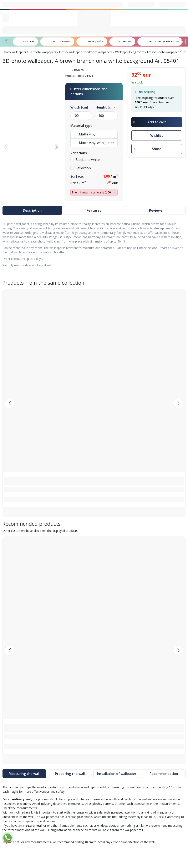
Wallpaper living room (130, 52)
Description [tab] (32, 210)
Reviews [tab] (156, 210)
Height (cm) (105, 107)
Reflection (81, 168)
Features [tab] (94, 210)
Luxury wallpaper (70, 52)
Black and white (85, 160)
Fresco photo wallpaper (163, 52)
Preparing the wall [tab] (70, 774)
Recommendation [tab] (164, 774)
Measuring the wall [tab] (24, 774)
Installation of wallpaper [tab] (117, 774)
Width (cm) (79, 107)
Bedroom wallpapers (98, 52)
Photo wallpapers (14, 52)
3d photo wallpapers (42, 52)
